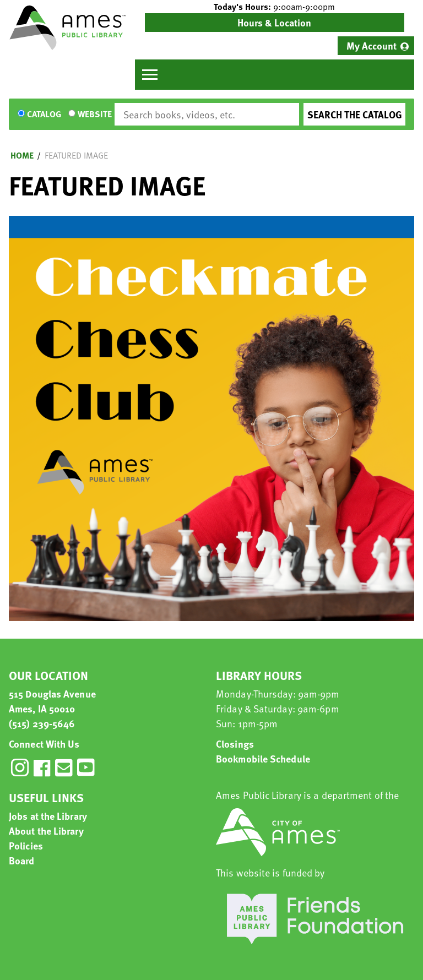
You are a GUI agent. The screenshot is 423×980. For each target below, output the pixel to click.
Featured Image (76, 155)
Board (22, 860)
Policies (26, 845)
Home (22, 155)
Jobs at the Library (48, 816)
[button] (275, 7)
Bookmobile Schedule (263, 758)
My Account (372, 45)
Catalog (44, 115)
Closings (235, 744)
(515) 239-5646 (42, 723)
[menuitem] (376, 46)
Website (95, 115)
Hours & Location (274, 22)
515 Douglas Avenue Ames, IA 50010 (52, 701)
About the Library (46, 831)
